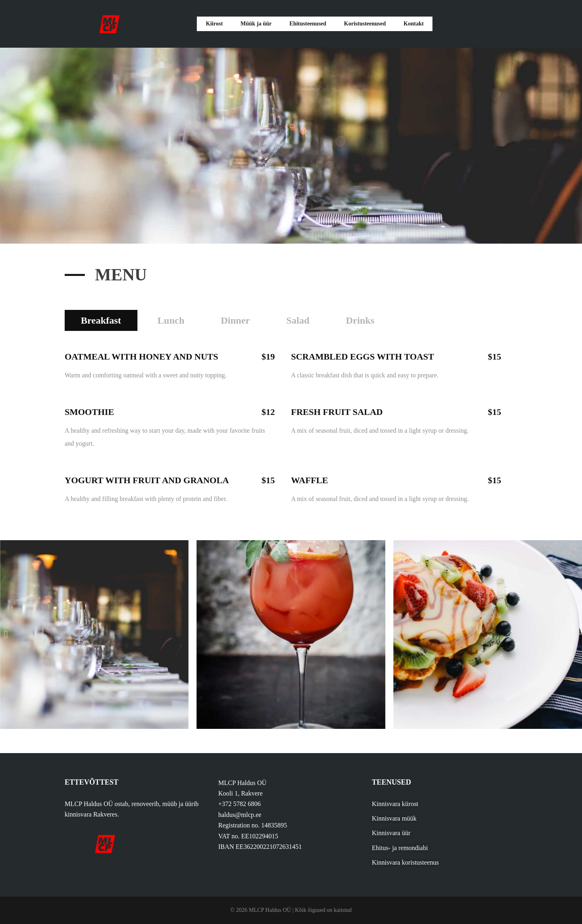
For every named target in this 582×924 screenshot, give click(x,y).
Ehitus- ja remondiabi (400, 848)
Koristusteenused (364, 24)
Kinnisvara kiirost (395, 804)
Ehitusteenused (307, 24)
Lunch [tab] (171, 320)
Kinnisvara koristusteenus (405, 862)
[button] (6, 635)
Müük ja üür (256, 24)
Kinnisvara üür (391, 833)
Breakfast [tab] (101, 320)
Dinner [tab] (235, 320)
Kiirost (216, 24)
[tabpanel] (291, 422)
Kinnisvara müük (394, 818)
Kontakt (411, 24)
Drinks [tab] (360, 320)
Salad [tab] (298, 320)
